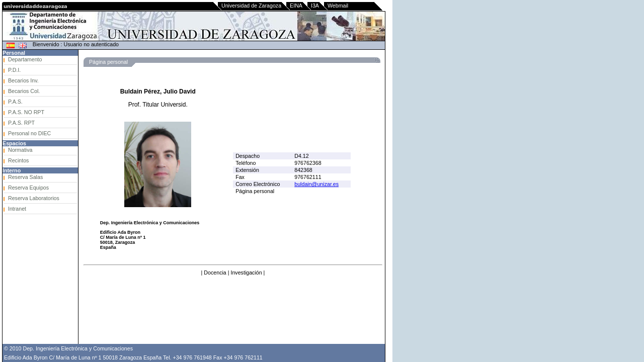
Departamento (25, 59)
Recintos (18, 160)
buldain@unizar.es (316, 184)
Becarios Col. (24, 91)
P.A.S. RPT (21, 123)
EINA (296, 6)
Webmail (338, 6)
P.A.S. (15, 102)
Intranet (17, 209)
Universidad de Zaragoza (251, 6)
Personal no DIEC (29, 133)
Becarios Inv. (23, 80)
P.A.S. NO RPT (26, 112)
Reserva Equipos (28, 188)
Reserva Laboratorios (34, 198)
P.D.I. (14, 70)
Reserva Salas (25, 177)
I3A (315, 6)
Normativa (20, 150)
